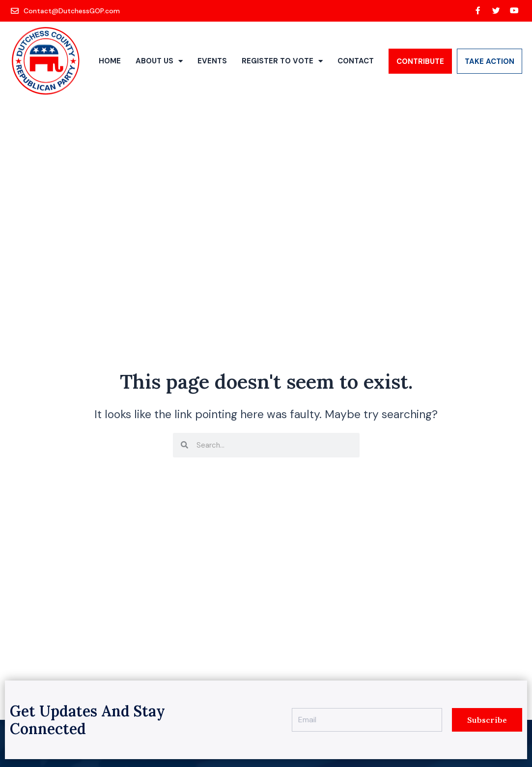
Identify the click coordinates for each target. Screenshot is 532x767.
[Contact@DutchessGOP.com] (66, 11)
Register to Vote (282, 61)
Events (212, 61)
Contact (356, 61)
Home (110, 61)
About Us (159, 61)
